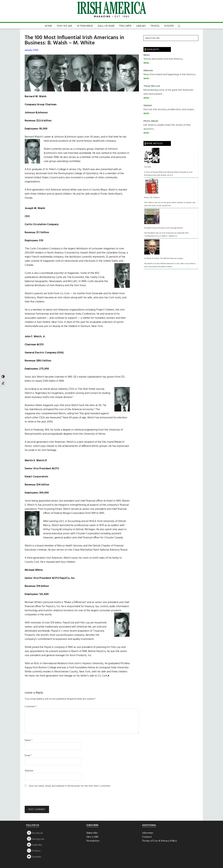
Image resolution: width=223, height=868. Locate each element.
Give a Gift (92, 837)
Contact (147, 837)
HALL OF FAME (106, 26)
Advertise (148, 833)
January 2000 (32, 50)
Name (29, 740)
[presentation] (45, 798)
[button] (179, 25)
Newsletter (93, 841)
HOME (48, 26)
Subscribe (92, 833)
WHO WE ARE (65, 26)
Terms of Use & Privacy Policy (159, 841)
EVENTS (169, 26)
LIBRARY (141, 26)
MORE (146, 63)
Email (28, 756)
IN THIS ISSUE (85, 26)
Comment (31, 707)
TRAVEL (155, 26)
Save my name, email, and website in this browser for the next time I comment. (70, 786)
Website (29, 771)
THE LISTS (125, 26)
